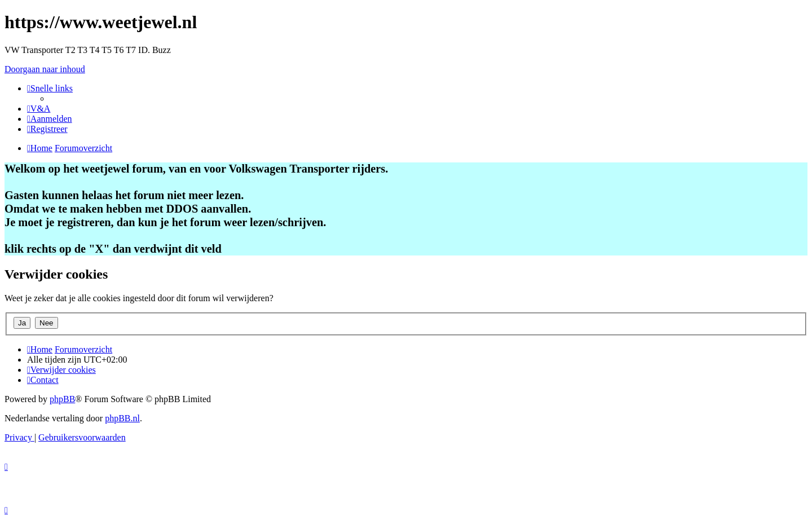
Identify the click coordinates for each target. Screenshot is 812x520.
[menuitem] (39, 109)
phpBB (62, 399)
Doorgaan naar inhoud (45, 69)
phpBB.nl (122, 418)
